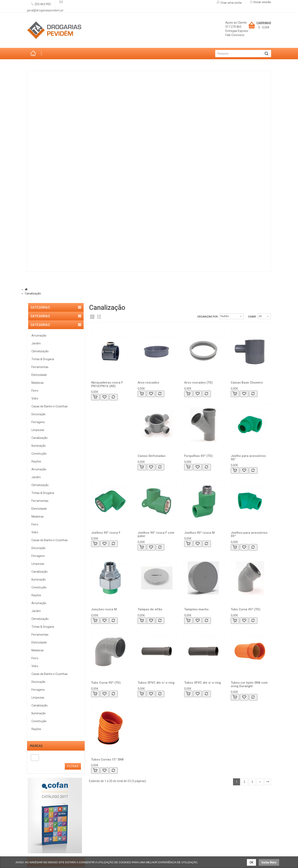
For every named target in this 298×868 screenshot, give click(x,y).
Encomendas (162, 820)
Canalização (48, 228)
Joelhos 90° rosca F (106, 533)
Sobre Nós (41, 281)
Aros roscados (148, 383)
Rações (43, 262)
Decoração (46, 194)
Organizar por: (208, 317)
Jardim (43, 91)
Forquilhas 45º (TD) (198, 456)
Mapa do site (162, 829)
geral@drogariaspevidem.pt (45, 10)
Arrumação (47, 80)
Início (34, 54)
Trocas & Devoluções (40, 614)
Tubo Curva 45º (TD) (246, 609)
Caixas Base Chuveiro (247, 383)
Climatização (48, 103)
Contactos (149, 281)
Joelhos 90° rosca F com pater (156, 534)
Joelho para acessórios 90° (248, 458)
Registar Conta (163, 816)
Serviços (91, 281)
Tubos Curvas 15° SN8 (107, 759)
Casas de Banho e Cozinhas (60, 182)
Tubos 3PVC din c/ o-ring (156, 683)
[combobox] (35, 490)
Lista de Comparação (106, 816)
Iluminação (46, 239)
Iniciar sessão (262, 2)
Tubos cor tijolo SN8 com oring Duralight (249, 684)
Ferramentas (48, 126)
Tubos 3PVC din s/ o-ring (202, 683)
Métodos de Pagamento (108, 820)
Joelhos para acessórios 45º (249, 534)
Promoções (119, 281)
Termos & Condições (40, 601)
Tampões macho (196, 609)
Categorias (42, 65)
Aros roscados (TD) (198, 383)
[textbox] (33, 490)
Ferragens (46, 205)
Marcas (67, 281)
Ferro (42, 160)
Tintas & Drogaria (52, 114)
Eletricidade (47, 137)
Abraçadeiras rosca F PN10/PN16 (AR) (107, 384)
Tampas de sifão (150, 609)
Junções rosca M (104, 609)
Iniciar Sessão (162, 812)
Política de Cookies (39, 618)
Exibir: (252, 317)
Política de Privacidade (42, 610)
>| (268, 782)
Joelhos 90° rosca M (199, 533)
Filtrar (73, 499)
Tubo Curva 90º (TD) (106, 683)
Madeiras (45, 148)
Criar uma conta (231, 3)
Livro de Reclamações (106, 825)
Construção (47, 251)
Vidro (41, 171)
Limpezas (44, 217)
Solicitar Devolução (166, 825)
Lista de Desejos (103, 812)
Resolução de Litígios (41, 606)
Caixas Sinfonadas (151, 456)
